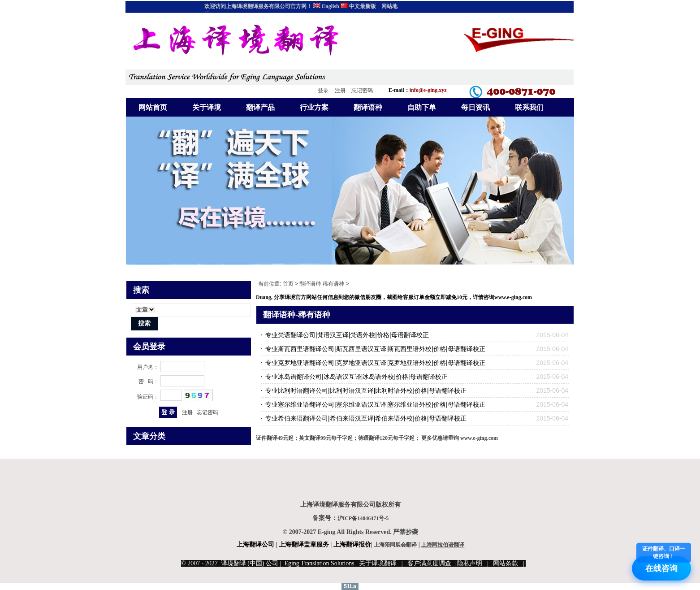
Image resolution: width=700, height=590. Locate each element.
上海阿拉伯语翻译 (443, 545)
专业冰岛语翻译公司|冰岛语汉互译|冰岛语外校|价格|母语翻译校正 (356, 377)
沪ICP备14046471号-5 (363, 518)
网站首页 (153, 107)
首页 (288, 284)
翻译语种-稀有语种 (322, 284)
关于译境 (207, 107)
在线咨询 (664, 565)
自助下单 (422, 107)
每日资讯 (475, 107)
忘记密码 (362, 91)
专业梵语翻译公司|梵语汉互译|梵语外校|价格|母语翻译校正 (347, 335)
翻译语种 (368, 107)
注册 (340, 91)
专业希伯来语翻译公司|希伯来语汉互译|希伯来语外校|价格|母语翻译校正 (366, 418)
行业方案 (314, 107)
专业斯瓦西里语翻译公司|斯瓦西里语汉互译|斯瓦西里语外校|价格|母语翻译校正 (375, 349)
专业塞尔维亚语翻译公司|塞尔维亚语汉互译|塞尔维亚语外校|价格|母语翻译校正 (375, 404)
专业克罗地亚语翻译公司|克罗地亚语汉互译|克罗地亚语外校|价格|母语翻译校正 (375, 363)
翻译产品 (260, 107)
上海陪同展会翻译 (395, 545)
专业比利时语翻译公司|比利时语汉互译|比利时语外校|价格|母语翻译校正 (366, 390)
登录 (323, 91)
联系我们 (529, 107)
